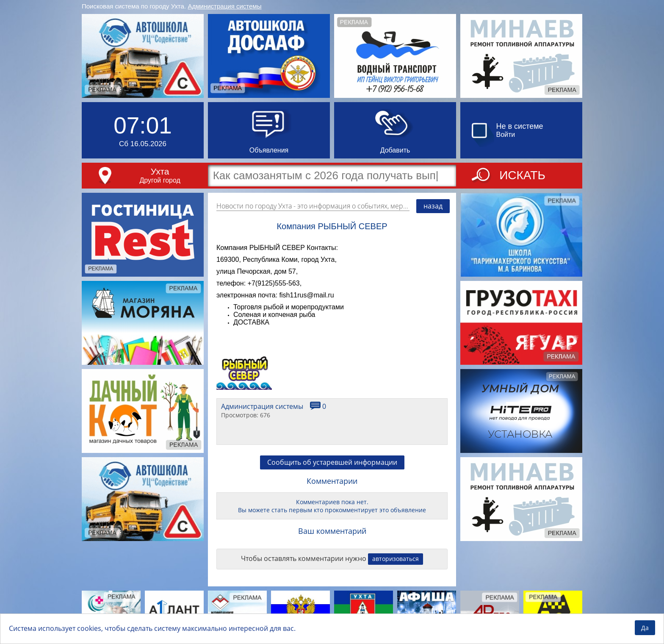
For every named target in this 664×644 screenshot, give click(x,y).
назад (433, 206)
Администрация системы (225, 6)
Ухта (160, 171)
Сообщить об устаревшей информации (332, 462)
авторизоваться (396, 559)
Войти (506, 135)
